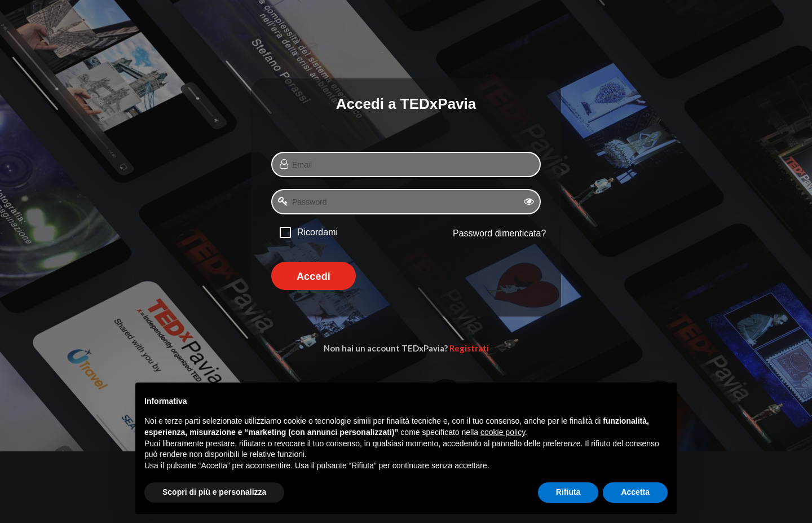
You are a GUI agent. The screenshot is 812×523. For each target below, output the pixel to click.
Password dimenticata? (499, 233)
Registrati (469, 348)
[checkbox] (309, 232)
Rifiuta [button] (568, 492)
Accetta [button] (635, 492)
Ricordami (317, 232)
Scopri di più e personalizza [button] (214, 492)
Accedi (314, 276)
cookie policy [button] (503, 432)
